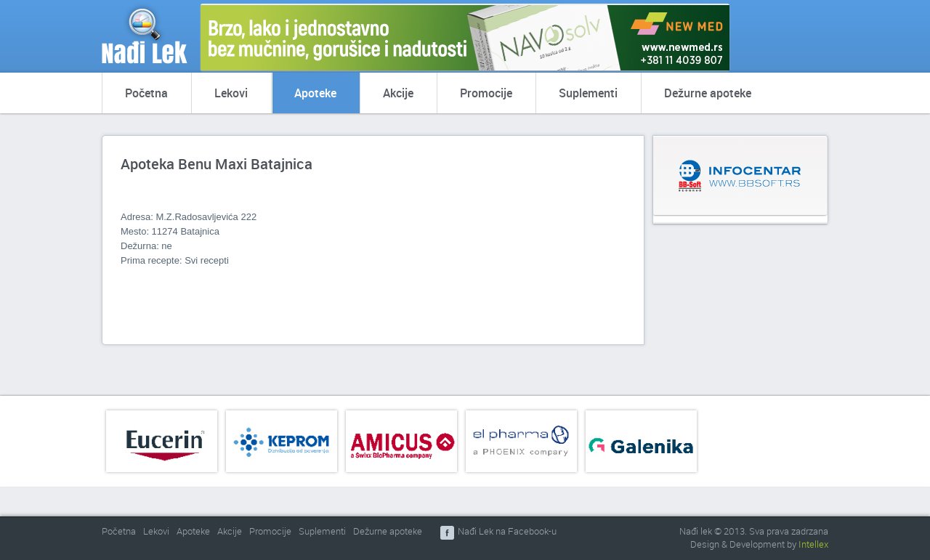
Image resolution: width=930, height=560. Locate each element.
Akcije (398, 93)
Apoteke (315, 93)
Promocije (486, 93)
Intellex (813, 544)
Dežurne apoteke (708, 93)
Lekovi (231, 93)
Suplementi (588, 93)
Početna (146, 93)
